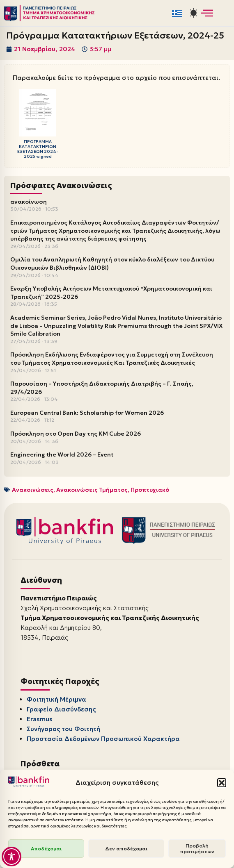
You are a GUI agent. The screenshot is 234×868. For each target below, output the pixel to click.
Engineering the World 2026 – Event (62, 454)
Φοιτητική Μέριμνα (56, 699)
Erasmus (40, 719)
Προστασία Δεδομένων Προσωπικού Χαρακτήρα (103, 739)
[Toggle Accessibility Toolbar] (11, 857)
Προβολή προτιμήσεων (197, 849)
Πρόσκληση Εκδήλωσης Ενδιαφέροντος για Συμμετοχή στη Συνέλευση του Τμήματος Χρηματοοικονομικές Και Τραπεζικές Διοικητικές (112, 359)
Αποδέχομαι (46, 849)
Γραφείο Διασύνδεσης (61, 709)
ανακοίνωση (29, 202)
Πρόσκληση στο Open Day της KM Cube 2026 (76, 434)
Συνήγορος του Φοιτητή (63, 729)
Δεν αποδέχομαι (126, 849)
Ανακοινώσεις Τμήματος (92, 490)
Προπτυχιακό (150, 490)
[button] (222, 783)
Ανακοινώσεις (33, 490)
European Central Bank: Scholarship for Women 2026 (87, 413)
